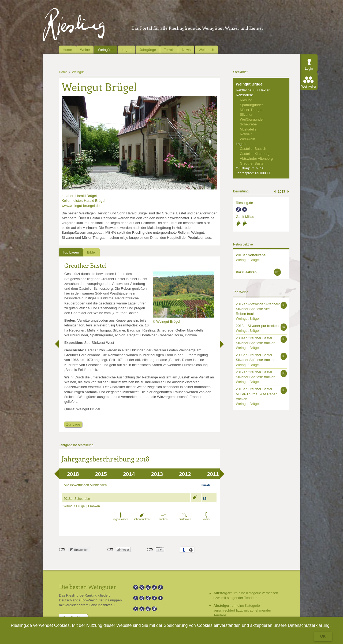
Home (67, 50)
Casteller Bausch (253, 149)
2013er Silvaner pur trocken (257, 326)
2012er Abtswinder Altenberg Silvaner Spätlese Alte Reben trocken (258, 309)
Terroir (169, 50)
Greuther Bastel (85, 265)
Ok (323, 636)
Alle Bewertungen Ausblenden (85, 485)
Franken (94, 506)
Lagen (126, 50)
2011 (213, 474)
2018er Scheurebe (77, 499)
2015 (101, 474)
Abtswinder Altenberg (256, 159)
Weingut (78, 72)
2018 (73, 474)
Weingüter (106, 50)
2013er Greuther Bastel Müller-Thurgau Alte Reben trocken (257, 394)
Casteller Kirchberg (255, 154)
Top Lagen (71, 252)
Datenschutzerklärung (309, 625)
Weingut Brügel (74, 506)
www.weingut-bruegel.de (81, 206)
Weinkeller (309, 87)
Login (309, 69)
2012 (185, 474)
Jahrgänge (148, 50)
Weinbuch (206, 50)
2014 (129, 474)
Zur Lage (73, 424)
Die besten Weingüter (88, 587)
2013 (157, 474)
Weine (85, 50)
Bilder (92, 252)
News (186, 50)
